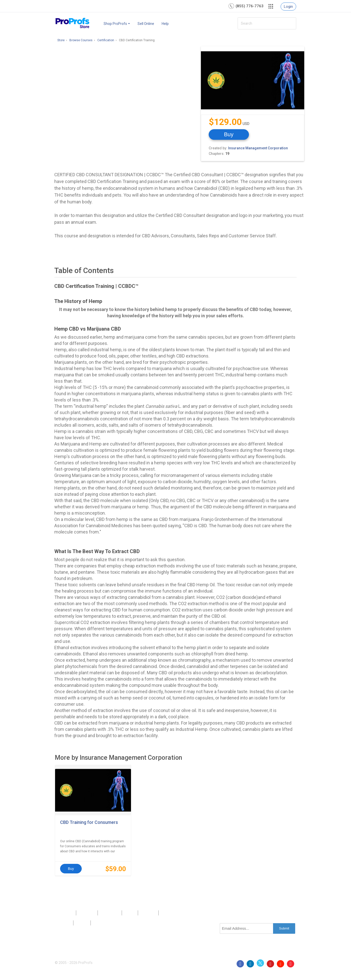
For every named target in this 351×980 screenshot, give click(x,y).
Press (130, 913)
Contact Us (110, 913)
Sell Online (146, 24)
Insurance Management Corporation (258, 148)
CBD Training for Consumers (89, 822)
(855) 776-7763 (250, 6)
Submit (284, 928)
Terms (82, 923)
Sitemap (148, 913)
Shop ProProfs (117, 24)
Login (288, 7)
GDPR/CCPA (104, 923)
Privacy (64, 923)
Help (165, 24)
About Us (87, 913)
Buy (229, 134)
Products (65, 913)
